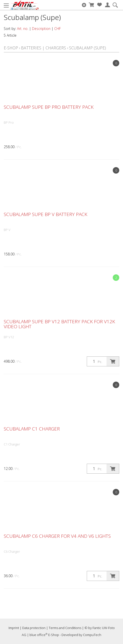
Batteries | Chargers (43, 48)
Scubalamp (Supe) (87, 48)
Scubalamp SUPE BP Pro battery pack (49, 107)
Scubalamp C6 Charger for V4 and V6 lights (57, 536)
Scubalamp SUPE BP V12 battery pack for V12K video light (59, 324)
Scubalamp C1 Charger (32, 429)
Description (41, 29)
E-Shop (11, 48)
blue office (38, 635)
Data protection (34, 628)
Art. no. (23, 29)
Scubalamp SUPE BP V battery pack (45, 214)
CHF (57, 29)
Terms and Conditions (65, 628)
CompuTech (92, 635)
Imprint (14, 628)
